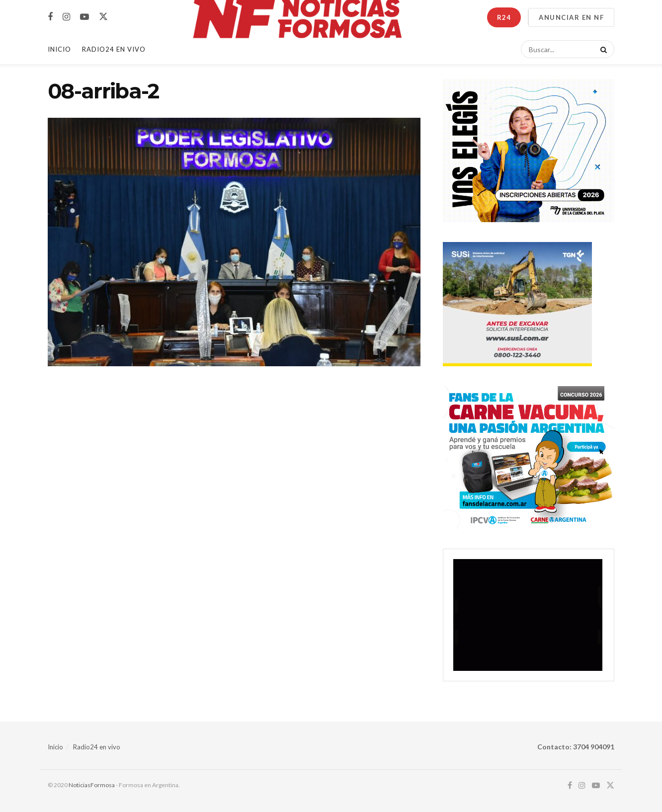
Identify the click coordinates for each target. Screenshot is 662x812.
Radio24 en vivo (97, 747)
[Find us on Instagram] (66, 17)
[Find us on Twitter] (103, 17)
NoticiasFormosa (92, 785)
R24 (504, 17)
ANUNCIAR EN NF (571, 17)
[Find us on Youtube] (84, 17)
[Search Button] (602, 49)
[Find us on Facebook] (50, 17)
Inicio (59, 49)
